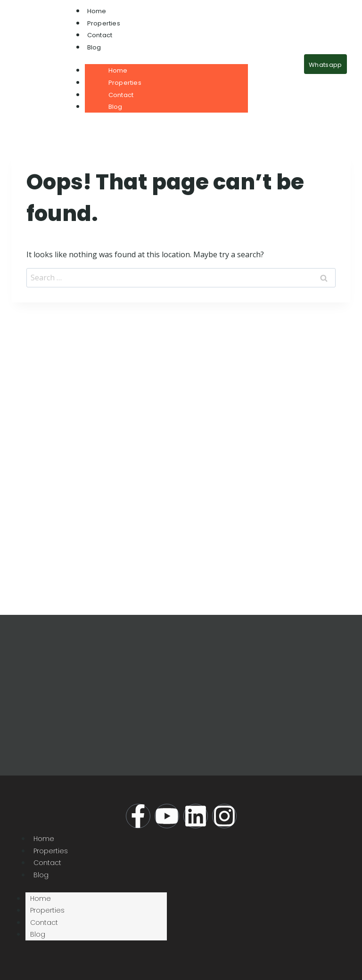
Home (97, 11)
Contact (100, 35)
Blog (94, 47)
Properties (104, 23)
